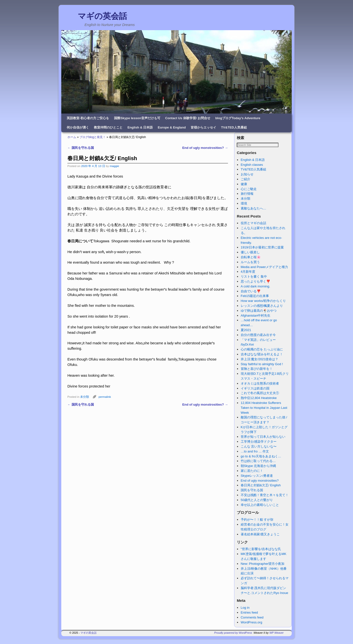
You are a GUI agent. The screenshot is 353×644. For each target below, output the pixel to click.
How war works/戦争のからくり (263, 301)
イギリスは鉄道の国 (255, 389)
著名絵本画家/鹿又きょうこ (260, 535)
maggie (114, 166)
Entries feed (249, 613)
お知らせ (247, 174)
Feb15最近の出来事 (255, 296)
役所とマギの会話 (253, 223)
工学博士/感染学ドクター (259, 442)
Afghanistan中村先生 (256, 316)
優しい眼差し (250, 252)
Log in (245, 608)
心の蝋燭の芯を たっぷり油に (262, 350)
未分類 (85, 397)
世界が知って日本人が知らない (263, 437)
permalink (105, 397)
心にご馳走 (249, 189)
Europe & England (172, 127)
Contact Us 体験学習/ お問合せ (188, 118)
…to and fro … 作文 (255, 452)
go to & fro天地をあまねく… (261, 457)
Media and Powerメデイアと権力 (265, 267)
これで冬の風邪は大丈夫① (260, 393)
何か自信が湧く (78, 127)
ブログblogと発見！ (93, 137)
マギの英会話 (102, 16)
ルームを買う (250, 262)
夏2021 (246, 330)
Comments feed (252, 618)
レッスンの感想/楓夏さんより (262, 306)
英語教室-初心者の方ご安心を (88, 118)
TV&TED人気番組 (234, 127)
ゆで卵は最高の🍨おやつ (259, 311)
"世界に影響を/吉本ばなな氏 (261, 549)
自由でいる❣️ (251, 291)
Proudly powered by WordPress (233, 633)
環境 (244, 204)
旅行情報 (247, 194)
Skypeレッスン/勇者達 (257, 476)
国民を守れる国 (81, 148)
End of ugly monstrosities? (205, 148)
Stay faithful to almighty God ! (262, 364)
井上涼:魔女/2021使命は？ (260, 359)
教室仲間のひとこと (108, 127)
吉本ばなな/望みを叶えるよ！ (262, 354)
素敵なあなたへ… (253, 209)
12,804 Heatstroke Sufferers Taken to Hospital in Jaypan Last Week (264, 408)
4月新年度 (248, 272)
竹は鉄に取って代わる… (258, 461)
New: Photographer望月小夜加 (263, 564)
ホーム (72, 137)
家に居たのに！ (252, 471)
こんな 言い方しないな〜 (259, 447)
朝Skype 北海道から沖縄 (258, 466)
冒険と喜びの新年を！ (257, 369)
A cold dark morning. (255, 287)
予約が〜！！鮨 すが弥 (257, 520)
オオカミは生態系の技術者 (260, 384)
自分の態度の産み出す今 (258, 335)
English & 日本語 (140, 127)
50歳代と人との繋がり (257, 500)
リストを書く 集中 (254, 277)
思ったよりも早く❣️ (255, 282)
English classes (252, 165)
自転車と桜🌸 (251, 257)
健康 (244, 184)
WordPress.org (252, 623)
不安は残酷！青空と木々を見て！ (265, 495)
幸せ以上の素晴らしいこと (260, 505)
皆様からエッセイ (203, 127)
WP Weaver (277, 633)
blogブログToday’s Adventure (238, 118)
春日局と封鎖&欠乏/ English (261, 485)
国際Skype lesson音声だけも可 (137, 118)
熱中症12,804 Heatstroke (259, 398)
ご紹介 (246, 179)
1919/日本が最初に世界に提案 (262, 248)
